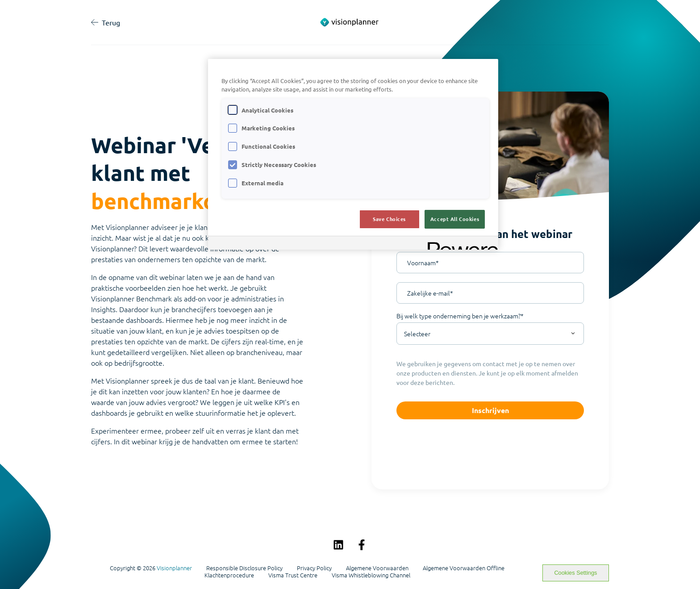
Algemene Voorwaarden (377, 568)
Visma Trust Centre (293, 575)
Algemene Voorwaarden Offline (464, 568)
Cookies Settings (575, 573)
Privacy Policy (314, 568)
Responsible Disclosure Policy (244, 568)
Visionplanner (174, 568)
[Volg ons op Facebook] (362, 545)
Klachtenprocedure (229, 575)
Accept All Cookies (455, 219)
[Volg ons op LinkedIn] (338, 545)
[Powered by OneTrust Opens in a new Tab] (460, 244)
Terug (106, 22)
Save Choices (389, 219)
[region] (353, 154)
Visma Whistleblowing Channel (371, 575)
